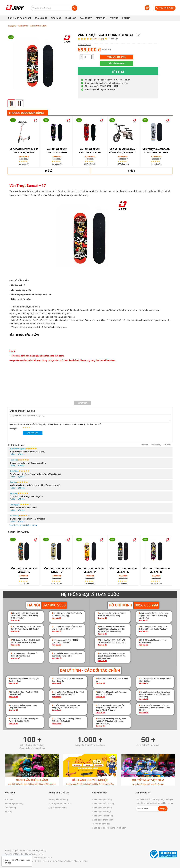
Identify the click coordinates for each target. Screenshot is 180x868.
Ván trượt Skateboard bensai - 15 (156, 570)
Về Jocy (9, 800)
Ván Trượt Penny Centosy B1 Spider (90, 151)
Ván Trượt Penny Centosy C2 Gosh (57, 151)
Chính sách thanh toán (103, 820)
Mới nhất (167, 445)
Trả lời (13, 454)
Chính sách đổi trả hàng (103, 804)
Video (131, 171)
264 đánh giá (98, 39)
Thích (22, 454)
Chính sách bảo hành (102, 808)
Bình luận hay (156, 445)
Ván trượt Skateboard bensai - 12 (123, 570)
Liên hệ (9, 812)
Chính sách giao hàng (102, 800)
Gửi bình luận (33, 433)
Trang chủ (12, 26)
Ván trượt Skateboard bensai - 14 (90, 570)
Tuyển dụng (10, 808)
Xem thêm (82, 403)
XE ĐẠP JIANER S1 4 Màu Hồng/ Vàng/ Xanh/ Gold (123, 151)
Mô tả (49, 171)
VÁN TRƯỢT (23, 26)
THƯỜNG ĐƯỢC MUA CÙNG (26, 113)
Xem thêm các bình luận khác (23, 525)
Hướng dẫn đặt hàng (58, 800)
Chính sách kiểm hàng (102, 816)
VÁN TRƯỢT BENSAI (38, 26)
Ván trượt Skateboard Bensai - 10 (24, 570)
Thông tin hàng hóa (101, 824)
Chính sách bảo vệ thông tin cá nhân (109, 828)
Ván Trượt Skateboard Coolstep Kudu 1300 (156, 151)
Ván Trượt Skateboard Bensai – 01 (57, 570)
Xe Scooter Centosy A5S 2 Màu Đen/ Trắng (24, 151)
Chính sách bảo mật (101, 812)
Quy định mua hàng (58, 808)
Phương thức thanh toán (60, 804)
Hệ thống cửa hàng (14, 804)
